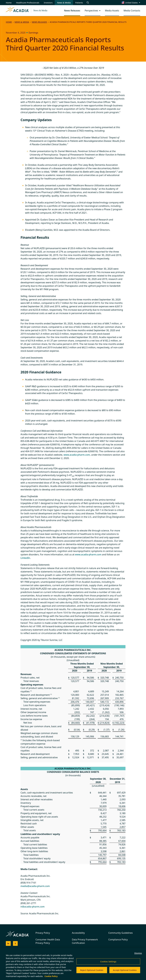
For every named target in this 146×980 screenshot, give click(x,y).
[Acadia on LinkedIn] (8, 944)
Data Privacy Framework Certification (85, 941)
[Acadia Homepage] (17, 11)
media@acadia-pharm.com (35, 886)
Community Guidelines (121, 933)
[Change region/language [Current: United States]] (131, 3)
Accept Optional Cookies (125, 970)
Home (9, 22)
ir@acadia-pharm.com (33, 907)
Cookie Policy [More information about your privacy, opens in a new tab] (51, 976)
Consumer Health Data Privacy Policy (48, 941)
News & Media (40, 10)
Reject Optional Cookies (92, 970)
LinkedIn (25, 558)
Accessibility (78, 933)
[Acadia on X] (15, 944)
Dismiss (138, 953)
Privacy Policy (43, 933)
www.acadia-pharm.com (77, 455)
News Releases (39, 22)
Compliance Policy (118, 940)
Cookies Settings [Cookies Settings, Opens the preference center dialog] (108, 962)
